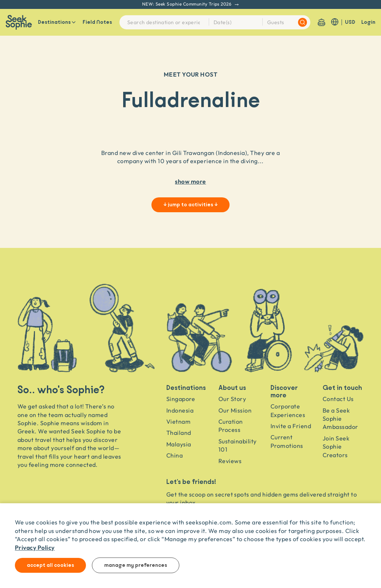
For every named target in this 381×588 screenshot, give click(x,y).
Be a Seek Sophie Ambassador (340, 419)
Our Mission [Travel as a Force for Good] (235, 410)
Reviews (230, 461)
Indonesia (180, 410)
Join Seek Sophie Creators (336, 447)
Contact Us (338, 399)
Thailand (179, 433)
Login (368, 22)
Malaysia (179, 444)
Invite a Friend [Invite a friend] (291, 426)
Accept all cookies (50, 565)
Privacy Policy (35, 547)
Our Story (232, 399)
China (175, 455)
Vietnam (178, 421)
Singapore (181, 399)
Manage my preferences (136, 565)
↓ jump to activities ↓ (190, 205)
